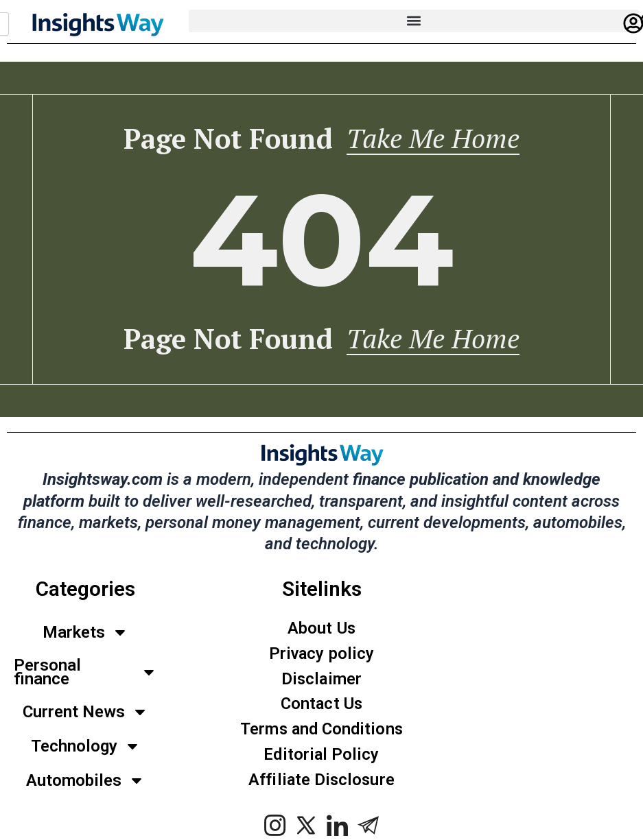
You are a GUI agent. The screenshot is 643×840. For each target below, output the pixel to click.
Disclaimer (322, 681)
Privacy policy (322, 656)
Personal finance (85, 674)
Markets (85, 634)
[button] (414, 21)
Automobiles (85, 782)
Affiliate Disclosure (322, 782)
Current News (85, 714)
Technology (86, 748)
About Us (321, 630)
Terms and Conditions (322, 732)
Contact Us (322, 706)
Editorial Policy (322, 757)
